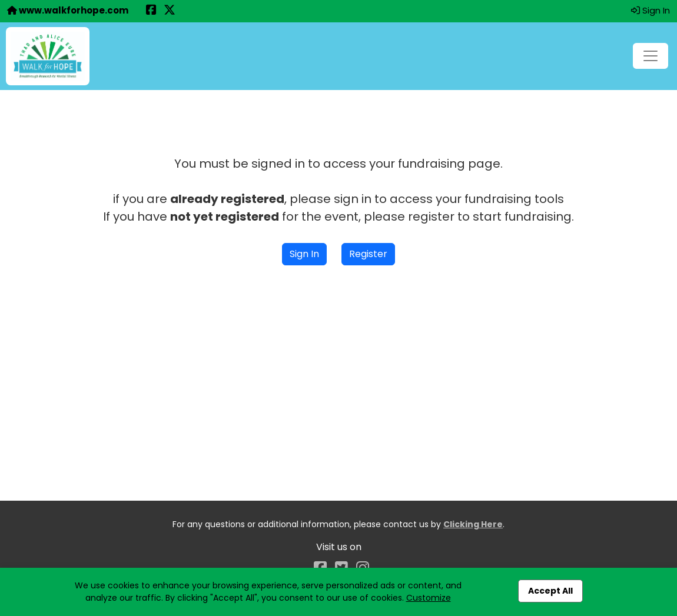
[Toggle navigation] (651, 56)
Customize (429, 598)
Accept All (550, 591)
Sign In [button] (651, 10)
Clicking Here (473, 524)
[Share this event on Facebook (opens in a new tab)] (151, 11)
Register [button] (368, 254)
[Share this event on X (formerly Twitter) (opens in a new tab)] (170, 11)
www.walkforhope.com (68, 10)
